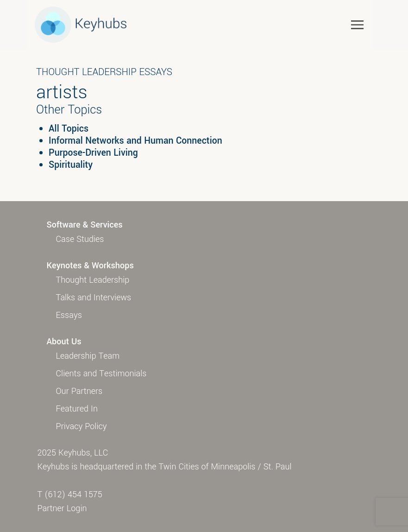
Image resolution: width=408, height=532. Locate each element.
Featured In (77, 409)
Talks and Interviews (94, 298)
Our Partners (79, 391)
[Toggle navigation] (357, 24)
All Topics (69, 129)
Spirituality (71, 165)
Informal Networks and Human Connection (135, 141)
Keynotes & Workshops (90, 266)
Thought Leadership (93, 280)
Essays (69, 315)
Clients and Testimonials (101, 374)
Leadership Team (88, 356)
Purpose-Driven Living (93, 153)
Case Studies (80, 239)
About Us (64, 342)
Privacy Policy (82, 426)
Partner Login (62, 508)
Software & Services (85, 225)
